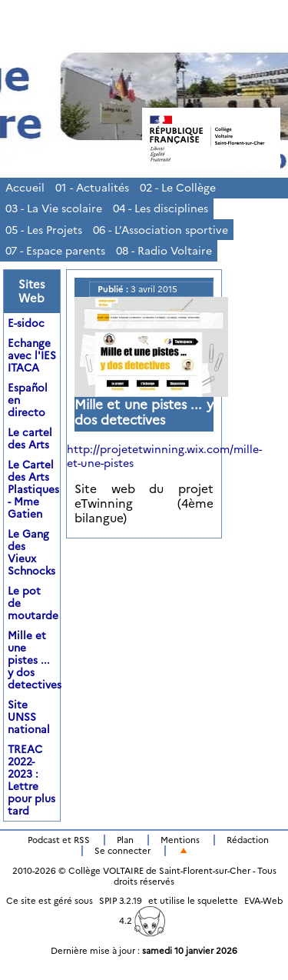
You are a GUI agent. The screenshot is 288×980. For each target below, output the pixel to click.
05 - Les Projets (44, 230)
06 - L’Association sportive (161, 230)
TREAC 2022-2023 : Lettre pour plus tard (31, 780)
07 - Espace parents (55, 251)
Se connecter (122, 851)
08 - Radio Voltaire (164, 251)
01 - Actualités (92, 188)
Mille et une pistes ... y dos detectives (35, 660)
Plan (125, 840)
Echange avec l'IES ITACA (32, 355)
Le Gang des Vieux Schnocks (31, 552)
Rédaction (248, 840)
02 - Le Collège (178, 188)
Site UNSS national (29, 717)
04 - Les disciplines (161, 208)
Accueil (25, 188)
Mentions (180, 840)
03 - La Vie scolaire (54, 208)
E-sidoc (26, 323)
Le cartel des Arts (30, 438)
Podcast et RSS (59, 840)
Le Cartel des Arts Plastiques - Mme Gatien (33, 489)
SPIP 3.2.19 (121, 901)
